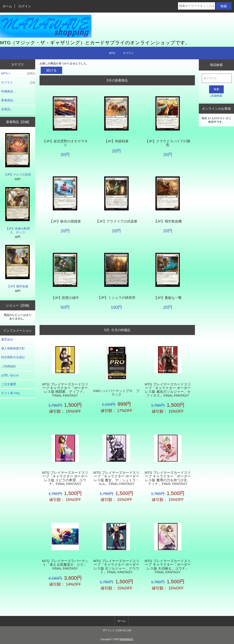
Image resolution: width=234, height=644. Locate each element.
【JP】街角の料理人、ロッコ (17, 211)
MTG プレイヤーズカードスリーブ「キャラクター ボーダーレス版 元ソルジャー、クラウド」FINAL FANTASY (116, 567)
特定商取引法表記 (13, 357)
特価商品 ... (9, 91)
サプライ (128, 53)
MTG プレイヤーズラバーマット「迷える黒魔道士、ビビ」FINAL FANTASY (65, 565)
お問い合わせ (10, 375)
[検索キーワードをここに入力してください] (196, 6)
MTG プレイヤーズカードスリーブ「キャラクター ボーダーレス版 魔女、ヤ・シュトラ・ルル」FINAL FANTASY (116, 478)
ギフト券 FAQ (10, 393)
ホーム (7, 6)
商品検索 (216, 65)
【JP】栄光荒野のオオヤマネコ (65, 143)
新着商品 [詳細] (17, 122)
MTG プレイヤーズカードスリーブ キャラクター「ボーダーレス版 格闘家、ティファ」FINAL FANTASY (65, 390)
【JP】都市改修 (17, 266)
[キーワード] (217, 78)
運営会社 (7, 339)
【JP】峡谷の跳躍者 (65, 221)
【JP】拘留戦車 (116, 141)
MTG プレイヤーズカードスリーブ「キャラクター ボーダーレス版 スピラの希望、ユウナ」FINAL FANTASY (65, 478)
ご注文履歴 (9, 384)
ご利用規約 (9, 366)
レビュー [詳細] (17, 305)
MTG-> (18, 73)
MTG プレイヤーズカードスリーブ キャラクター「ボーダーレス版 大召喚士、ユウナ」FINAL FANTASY (168, 567)
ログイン (25, 6)
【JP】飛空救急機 (168, 221)
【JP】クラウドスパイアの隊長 (168, 143)
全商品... (7, 109)
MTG (112, 53)
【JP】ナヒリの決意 (17, 155)
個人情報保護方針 (13, 348)
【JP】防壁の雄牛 (65, 298)
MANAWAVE (126, 639)
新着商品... (8, 100)
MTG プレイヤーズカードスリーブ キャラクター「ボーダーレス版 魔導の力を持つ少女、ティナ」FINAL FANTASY (168, 478)
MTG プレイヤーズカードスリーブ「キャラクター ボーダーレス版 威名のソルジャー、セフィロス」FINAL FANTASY (168, 390)
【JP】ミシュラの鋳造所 (116, 298)
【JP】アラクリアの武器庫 (116, 221)
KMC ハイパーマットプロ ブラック (116, 393)
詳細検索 (216, 96)
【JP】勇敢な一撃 (168, 298)
